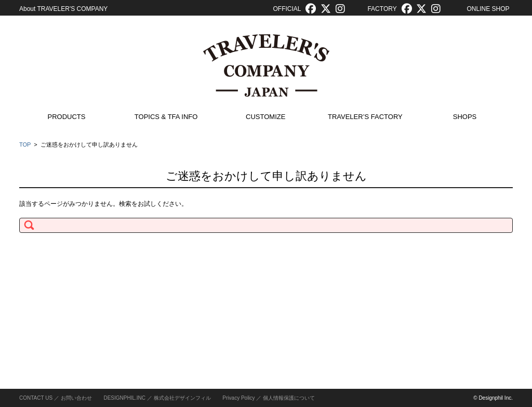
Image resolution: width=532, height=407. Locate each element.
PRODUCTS (67, 117)
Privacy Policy (238, 398)
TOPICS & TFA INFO (166, 117)
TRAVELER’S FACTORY (365, 117)
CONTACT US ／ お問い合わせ (56, 398)
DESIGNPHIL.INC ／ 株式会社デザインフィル (157, 398)
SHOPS (465, 117)
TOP (25, 145)
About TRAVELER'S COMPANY (63, 9)
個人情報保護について (289, 398)
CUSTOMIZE (265, 117)
